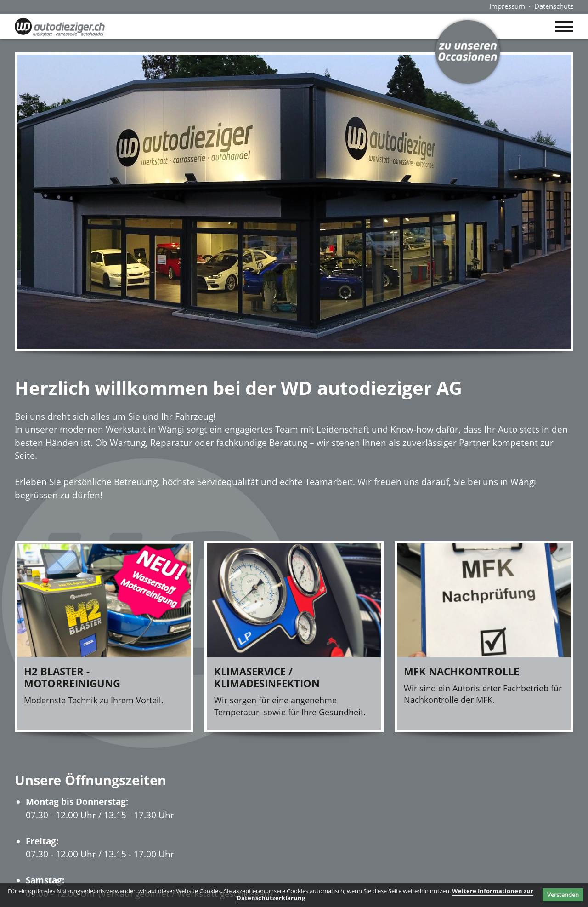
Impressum (507, 6)
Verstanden (563, 895)
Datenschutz (554, 6)
